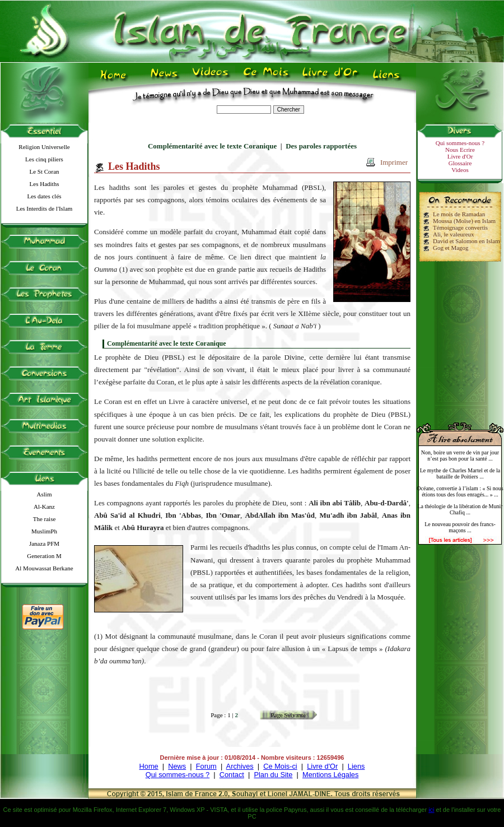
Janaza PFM (44, 543)
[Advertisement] (460, 337)
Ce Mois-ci (280, 766)
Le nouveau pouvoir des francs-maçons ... (460, 527)
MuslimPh (44, 531)
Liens (356, 766)
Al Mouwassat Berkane (44, 568)
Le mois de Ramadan (459, 214)
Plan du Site (273, 775)
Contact (232, 775)
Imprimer (394, 162)
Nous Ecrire (460, 150)
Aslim (45, 494)
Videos (460, 170)
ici (431, 810)
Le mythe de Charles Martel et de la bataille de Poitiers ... (460, 473)
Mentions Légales (330, 775)
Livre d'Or (460, 156)
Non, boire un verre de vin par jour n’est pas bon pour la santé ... (460, 456)
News (177, 766)
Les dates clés (44, 196)
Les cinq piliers (44, 159)
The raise (45, 519)
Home (149, 766)
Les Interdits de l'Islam (45, 208)
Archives (240, 766)
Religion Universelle (44, 147)
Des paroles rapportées (321, 146)
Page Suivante (288, 715)
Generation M (44, 556)
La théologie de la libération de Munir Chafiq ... (460, 509)
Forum (206, 766)
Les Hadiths (45, 184)
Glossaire (460, 163)
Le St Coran (44, 171)
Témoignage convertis (460, 227)
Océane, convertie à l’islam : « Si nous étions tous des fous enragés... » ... (460, 491)
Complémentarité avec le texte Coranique (212, 146)
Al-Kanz (44, 507)
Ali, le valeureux (454, 234)
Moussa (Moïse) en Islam (464, 221)
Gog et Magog (451, 248)
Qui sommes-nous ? (460, 143)
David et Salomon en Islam (466, 241)
